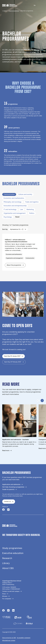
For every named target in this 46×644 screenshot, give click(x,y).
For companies (7, 599)
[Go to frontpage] (10, 5)
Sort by (5, 229)
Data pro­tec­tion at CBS (9, 638)
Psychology (8, 217)
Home (5, 11)
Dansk (33, 5)
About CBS (8, 568)
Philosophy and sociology (13, 202)
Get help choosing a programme (13, 487)
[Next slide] (42, 401)
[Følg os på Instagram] (8, 510)
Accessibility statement (24, 638)
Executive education (13, 553)
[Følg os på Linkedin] (13, 611)
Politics (32, 213)
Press (4, 594)
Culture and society (25, 194)
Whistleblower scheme (9, 640)
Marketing (30, 209)
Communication (9, 194)
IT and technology (10, 209)
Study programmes (14, 11)
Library (6, 563)
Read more (6, 450)
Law (22, 209)
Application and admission (11, 484)
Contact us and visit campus (11, 591)
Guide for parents (8, 489)
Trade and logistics (32, 202)
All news (5, 596)
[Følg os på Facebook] (3, 510)
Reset (17, 217)
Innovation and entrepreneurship (15, 206)
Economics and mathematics (14, 198)
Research (7, 558)
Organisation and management (15, 213)
